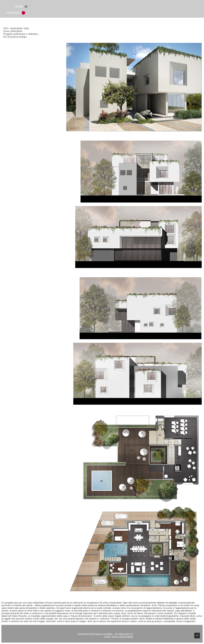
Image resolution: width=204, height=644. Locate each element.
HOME (19, 6)
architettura (14, 13)
